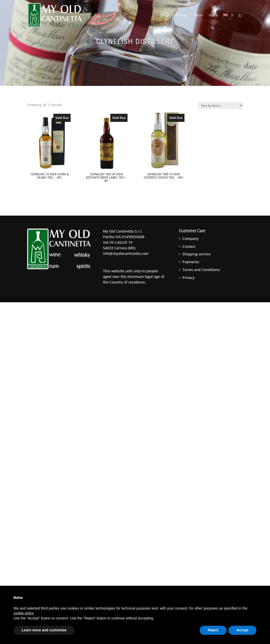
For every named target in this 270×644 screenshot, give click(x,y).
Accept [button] (243, 630)
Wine (198, 15)
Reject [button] (213, 630)
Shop (164, 15)
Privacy (189, 278)
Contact (189, 246)
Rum (213, 15)
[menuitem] (228, 22)
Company (190, 239)
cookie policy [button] (24, 613)
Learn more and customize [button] (44, 630)
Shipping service (196, 254)
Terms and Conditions (201, 270)
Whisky (181, 15)
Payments (191, 262)
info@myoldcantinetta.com (126, 253)
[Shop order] (221, 106)
